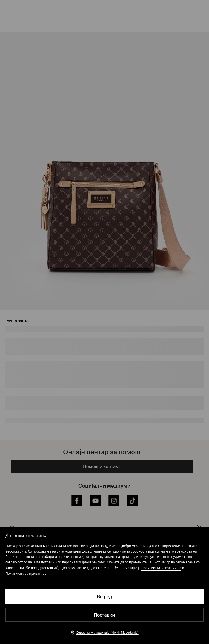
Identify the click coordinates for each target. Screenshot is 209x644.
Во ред (104, 596)
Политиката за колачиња (161, 568)
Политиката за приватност (27, 574)
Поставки (105, 615)
